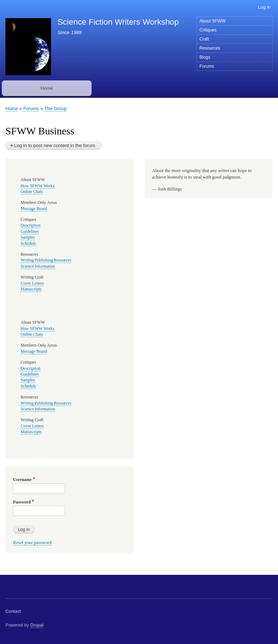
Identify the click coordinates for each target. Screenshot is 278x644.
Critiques (208, 30)
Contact (13, 611)
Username (22, 480)
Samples (28, 237)
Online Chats (32, 192)
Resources (210, 48)
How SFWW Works (37, 186)
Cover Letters (32, 283)
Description (31, 225)
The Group (55, 108)
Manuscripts (31, 289)
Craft (204, 39)
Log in (264, 7)
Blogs (205, 57)
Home (47, 88)
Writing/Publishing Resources (46, 260)
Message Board (34, 209)
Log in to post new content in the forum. (55, 145)
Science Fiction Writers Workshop (118, 22)
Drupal (37, 625)
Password (22, 502)
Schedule (28, 244)
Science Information (38, 266)
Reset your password (32, 543)
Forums (207, 66)
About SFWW (213, 21)
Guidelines (30, 232)
